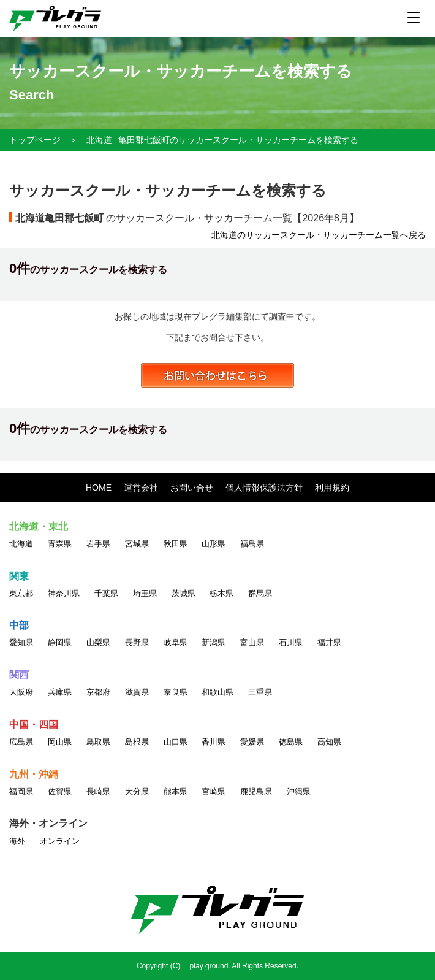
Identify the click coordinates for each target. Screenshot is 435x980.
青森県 (60, 544)
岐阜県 (176, 642)
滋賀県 (137, 692)
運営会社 (141, 488)
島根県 (137, 742)
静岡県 (60, 642)
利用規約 (332, 488)
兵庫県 (60, 692)
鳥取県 (98, 742)
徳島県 (291, 742)
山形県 (214, 544)
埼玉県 (145, 593)
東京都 (21, 593)
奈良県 (176, 692)
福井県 (329, 642)
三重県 (260, 692)
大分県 (137, 791)
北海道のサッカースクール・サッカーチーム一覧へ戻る (319, 235)
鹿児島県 (256, 791)
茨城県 (183, 593)
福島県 (252, 544)
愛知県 (21, 642)
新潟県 (214, 642)
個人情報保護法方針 (264, 488)
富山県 (252, 642)
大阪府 (21, 692)
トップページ (35, 140)
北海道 (99, 140)
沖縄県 (299, 791)
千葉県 (106, 593)
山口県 (176, 742)
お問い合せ (192, 488)
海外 (17, 841)
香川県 (214, 742)
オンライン (60, 841)
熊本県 (176, 791)
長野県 (137, 642)
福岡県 (21, 791)
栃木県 (221, 593)
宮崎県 (214, 791)
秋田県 (176, 544)
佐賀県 (60, 791)
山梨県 (98, 642)
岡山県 (60, 742)
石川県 (291, 642)
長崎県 (98, 791)
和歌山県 (217, 692)
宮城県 (137, 544)
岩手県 (98, 544)
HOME (99, 488)
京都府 (98, 692)
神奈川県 (64, 593)
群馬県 (260, 593)
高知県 (329, 742)
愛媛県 (252, 742)
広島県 (21, 742)
